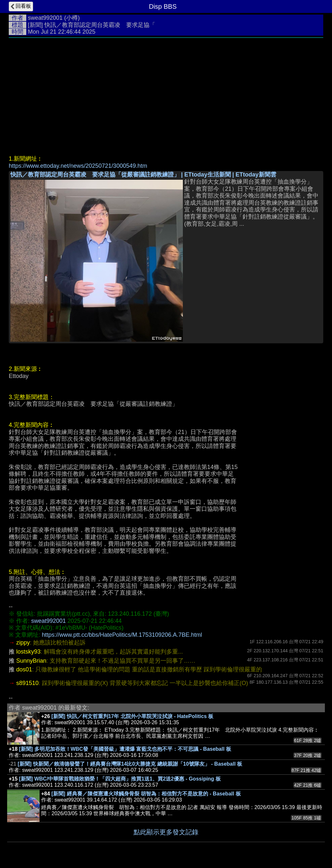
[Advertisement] (166, 90)
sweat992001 (45, 18)
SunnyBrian (31, 661)
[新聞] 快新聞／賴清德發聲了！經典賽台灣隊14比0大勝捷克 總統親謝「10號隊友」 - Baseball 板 (130, 764)
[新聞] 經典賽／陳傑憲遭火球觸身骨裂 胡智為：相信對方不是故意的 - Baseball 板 (146, 794)
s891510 (27, 683)
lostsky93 (28, 652)
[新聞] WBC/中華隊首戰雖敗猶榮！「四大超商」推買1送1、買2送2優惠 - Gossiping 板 (120, 779)
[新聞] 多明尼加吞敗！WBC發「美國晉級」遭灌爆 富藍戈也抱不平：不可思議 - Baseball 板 (125, 749)
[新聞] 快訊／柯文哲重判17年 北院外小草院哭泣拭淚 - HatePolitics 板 (133, 716)
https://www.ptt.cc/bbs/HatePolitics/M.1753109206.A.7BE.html (122, 635)
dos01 (24, 669)
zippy (23, 643)
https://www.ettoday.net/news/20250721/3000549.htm (78, 166)
